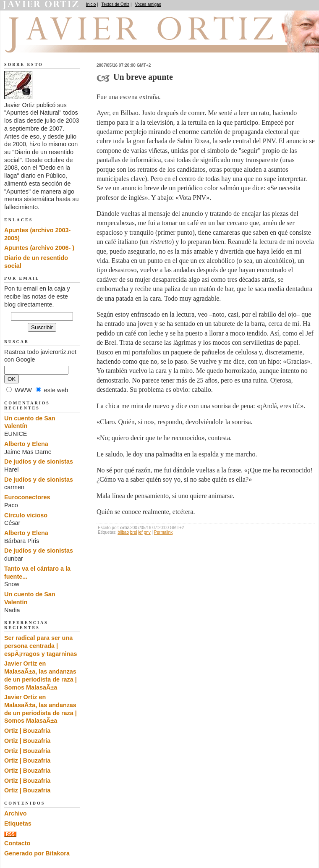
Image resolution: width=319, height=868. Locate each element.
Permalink (163, 532)
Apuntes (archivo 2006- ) (39, 248)
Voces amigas (148, 4)
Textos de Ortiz (116, 4)
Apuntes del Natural (51, 42)
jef (140, 532)
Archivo (16, 813)
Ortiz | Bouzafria (27, 731)
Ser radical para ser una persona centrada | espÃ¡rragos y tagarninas (41, 646)
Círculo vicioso (26, 515)
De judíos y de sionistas (39, 462)
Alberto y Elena (26, 444)
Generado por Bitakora (37, 853)
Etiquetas (18, 823)
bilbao (123, 532)
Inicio (91, 4)
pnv (147, 532)
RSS (10, 834)
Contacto (17, 843)
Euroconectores (27, 497)
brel (134, 532)
